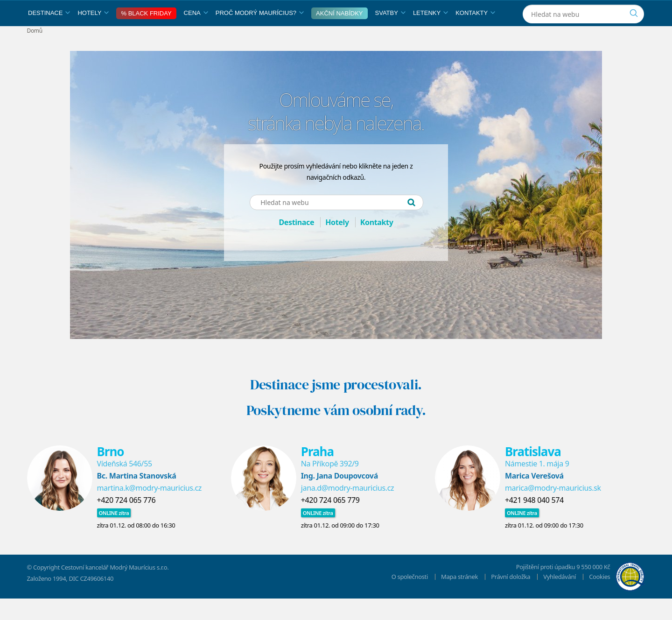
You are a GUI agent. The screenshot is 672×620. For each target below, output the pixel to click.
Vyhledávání (560, 598)
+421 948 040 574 (534, 521)
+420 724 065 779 (330, 521)
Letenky (430, 34)
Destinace (49, 34)
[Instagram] (588, 11)
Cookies (599, 598)
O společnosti (410, 598)
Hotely (93, 34)
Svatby (390, 34)
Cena (196, 34)
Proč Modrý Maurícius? (260, 34)
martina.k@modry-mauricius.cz (150, 509)
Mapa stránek (459, 598)
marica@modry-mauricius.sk (553, 509)
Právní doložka (511, 598)
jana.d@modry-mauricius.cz (348, 509)
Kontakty (475, 34)
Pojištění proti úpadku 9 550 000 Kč (563, 588)
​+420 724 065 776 (126, 521)
